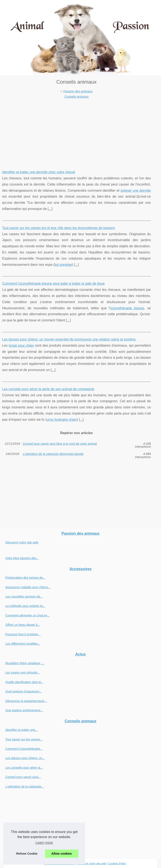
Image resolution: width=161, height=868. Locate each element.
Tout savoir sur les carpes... (24, 739)
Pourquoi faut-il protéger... (23, 634)
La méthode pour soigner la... (25, 606)
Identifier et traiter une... (21, 730)
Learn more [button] (44, 843)
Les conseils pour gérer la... (24, 768)
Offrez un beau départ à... (23, 625)
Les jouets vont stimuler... (23, 672)
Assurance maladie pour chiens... (28, 587)
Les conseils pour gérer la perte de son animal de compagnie (48, 389)
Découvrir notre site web (22, 542)
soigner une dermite (136, 191)
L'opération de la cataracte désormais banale (53, 454)
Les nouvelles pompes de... (24, 596)
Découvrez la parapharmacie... (26, 701)
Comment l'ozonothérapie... (24, 749)
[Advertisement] (76, 131)
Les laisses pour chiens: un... (25, 758)
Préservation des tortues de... (25, 578)
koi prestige (63, 265)
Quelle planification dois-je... (24, 682)
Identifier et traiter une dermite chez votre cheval (38, 172)
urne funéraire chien (62, 420)
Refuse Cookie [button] (27, 854)
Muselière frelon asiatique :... (25, 663)
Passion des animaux (78, 91)
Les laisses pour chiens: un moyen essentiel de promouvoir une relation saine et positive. (69, 339)
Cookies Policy (117, 863)
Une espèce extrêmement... (24, 710)
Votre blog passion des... (22, 558)
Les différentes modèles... (23, 644)
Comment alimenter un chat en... (28, 615)
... (50, 209)
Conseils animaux (77, 97)
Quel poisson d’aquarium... (24, 691)
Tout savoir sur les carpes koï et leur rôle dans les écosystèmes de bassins (58, 228)
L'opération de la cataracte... (25, 786)
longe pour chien (21, 345)
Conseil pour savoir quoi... (23, 777)
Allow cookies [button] (62, 854)
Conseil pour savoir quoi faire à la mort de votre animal (60, 444)
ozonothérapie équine (127, 308)
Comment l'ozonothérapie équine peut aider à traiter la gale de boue (53, 283)
